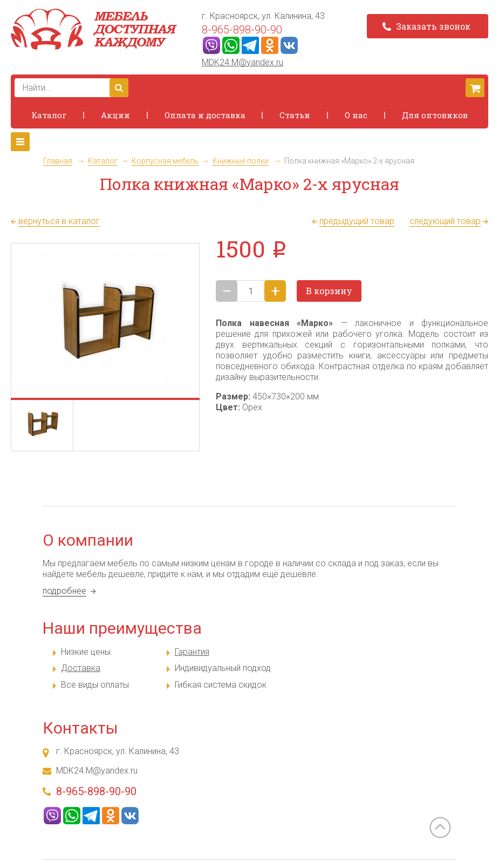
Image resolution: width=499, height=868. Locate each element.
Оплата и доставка (205, 115)
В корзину (329, 291)
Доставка (81, 668)
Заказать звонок (426, 26)
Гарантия (192, 652)
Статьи (295, 115)
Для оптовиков (435, 115)
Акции (115, 115)
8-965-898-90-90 (242, 30)
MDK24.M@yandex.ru (242, 62)
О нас (356, 115)
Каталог (49, 115)
